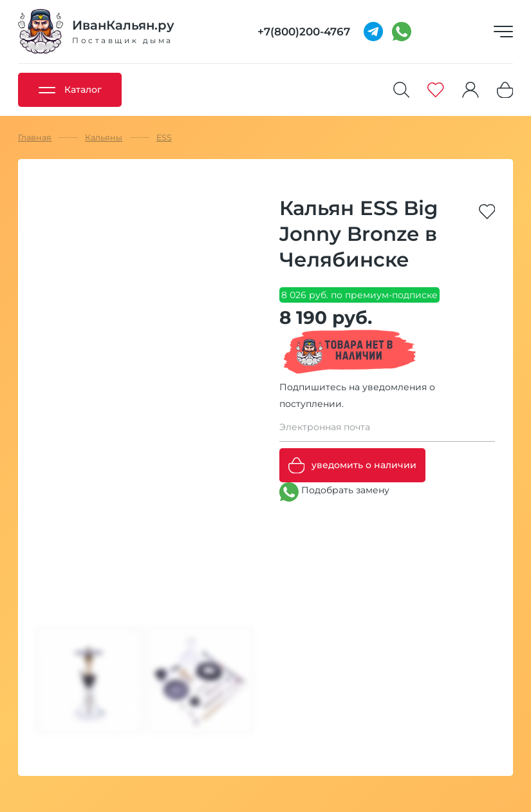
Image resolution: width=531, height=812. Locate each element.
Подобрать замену (334, 492)
